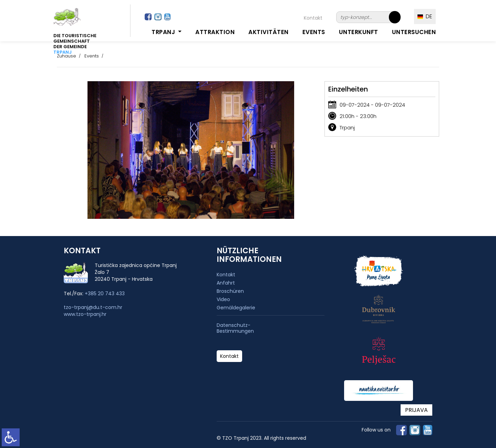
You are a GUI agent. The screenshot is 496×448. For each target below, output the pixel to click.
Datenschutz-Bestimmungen (235, 328)
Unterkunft (359, 32)
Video (223, 299)
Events (314, 32)
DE (425, 16)
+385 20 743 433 (105, 294)
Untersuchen (414, 32)
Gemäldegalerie (236, 308)
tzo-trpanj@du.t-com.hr (93, 307)
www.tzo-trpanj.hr (85, 314)
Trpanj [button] (164, 32)
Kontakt (313, 18)
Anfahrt (226, 283)
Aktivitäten (268, 32)
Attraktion (215, 32)
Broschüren (230, 291)
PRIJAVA (416, 410)
